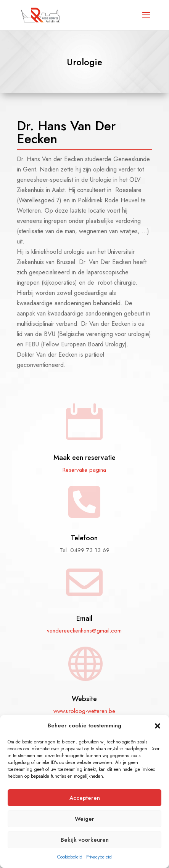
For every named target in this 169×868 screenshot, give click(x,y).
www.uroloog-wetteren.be (84, 711)
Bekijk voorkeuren (85, 840)
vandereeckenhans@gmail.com (84, 631)
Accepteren (85, 798)
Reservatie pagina (84, 470)
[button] (158, 726)
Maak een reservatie (84, 458)
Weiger (84, 819)
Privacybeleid (99, 857)
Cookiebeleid (70, 857)
